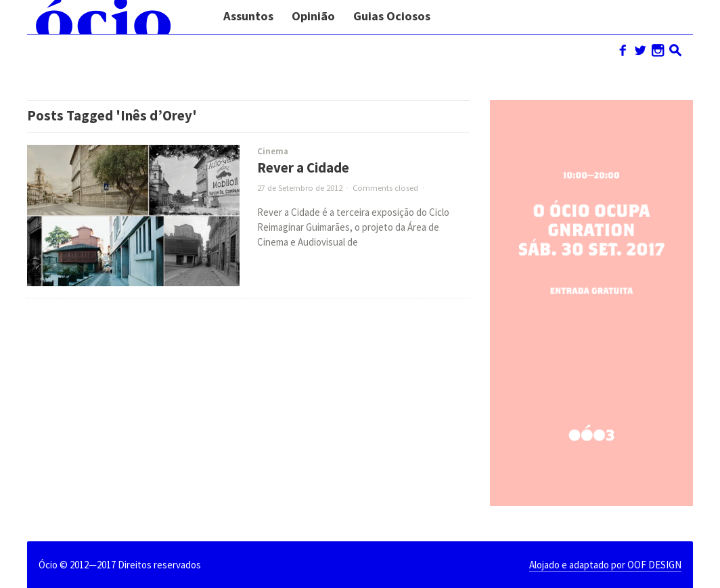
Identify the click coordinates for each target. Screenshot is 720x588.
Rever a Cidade (303, 168)
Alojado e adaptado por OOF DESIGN (605, 565)
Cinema (273, 151)
